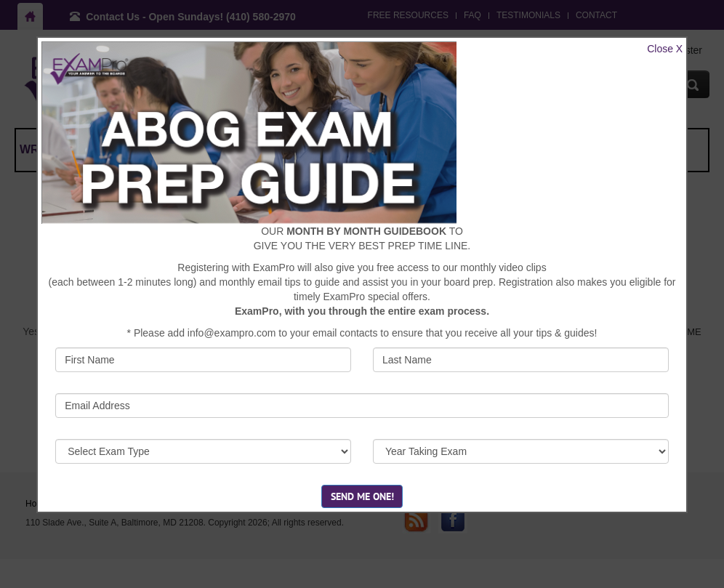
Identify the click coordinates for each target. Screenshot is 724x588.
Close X (665, 49)
